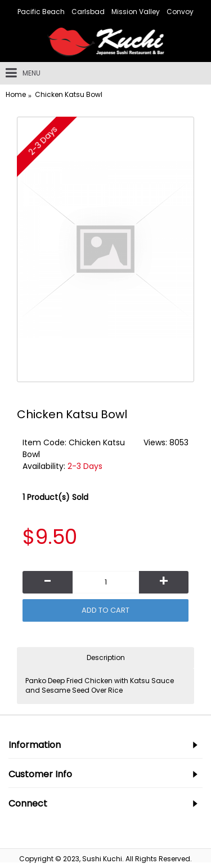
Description (106, 657)
